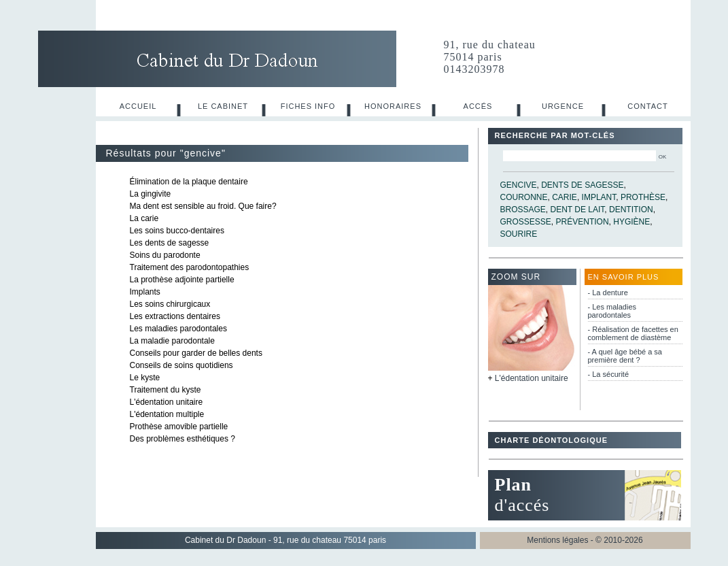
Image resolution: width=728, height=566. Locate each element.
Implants (145, 292)
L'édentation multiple (167, 414)
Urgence (563, 106)
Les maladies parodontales (178, 329)
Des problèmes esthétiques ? (183, 439)
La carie (144, 218)
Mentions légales (557, 540)
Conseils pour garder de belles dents (196, 353)
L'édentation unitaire (167, 402)
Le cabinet (223, 106)
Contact (647, 106)
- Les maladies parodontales (612, 311)
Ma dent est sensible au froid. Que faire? (203, 206)
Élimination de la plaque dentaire (189, 182)
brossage (523, 210)
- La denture (608, 293)
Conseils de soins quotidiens (181, 365)
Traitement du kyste (166, 390)
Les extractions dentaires (175, 316)
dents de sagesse (582, 185)
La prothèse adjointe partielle (182, 280)
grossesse (526, 222)
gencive (519, 185)
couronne (524, 197)
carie (565, 197)
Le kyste (145, 378)
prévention (583, 222)
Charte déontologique (551, 440)
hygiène (631, 222)
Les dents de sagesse (170, 243)
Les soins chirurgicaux (170, 304)
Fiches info (308, 106)
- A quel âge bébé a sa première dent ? (625, 356)
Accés (478, 106)
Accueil (138, 106)
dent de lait (578, 210)
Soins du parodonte (165, 255)
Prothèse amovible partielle (179, 427)
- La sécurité (609, 374)
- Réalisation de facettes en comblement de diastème (633, 333)
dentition (631, 210)
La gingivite (151, 194)
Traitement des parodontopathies (190, 267)
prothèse (643, 197)
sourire (519, 234)
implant (599, 197)
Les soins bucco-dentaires (177, 231)
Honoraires (393, 106)
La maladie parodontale (172, 341)
